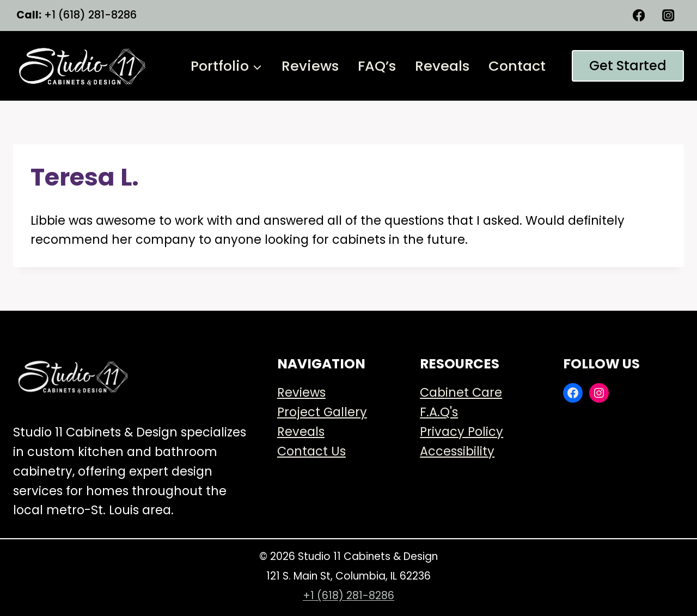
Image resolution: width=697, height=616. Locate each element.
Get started (628, 66)
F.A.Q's (439, 412)
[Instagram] (668, 16)
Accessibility (457, 451)
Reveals (442, 66)
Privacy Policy (461, 432)
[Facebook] (639, 16)
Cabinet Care (461, 392)
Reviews (310, 66)
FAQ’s (377, 66)
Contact (517, 66)
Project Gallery (322, 412)
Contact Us (311, 451)
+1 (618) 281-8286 (348, 596)
